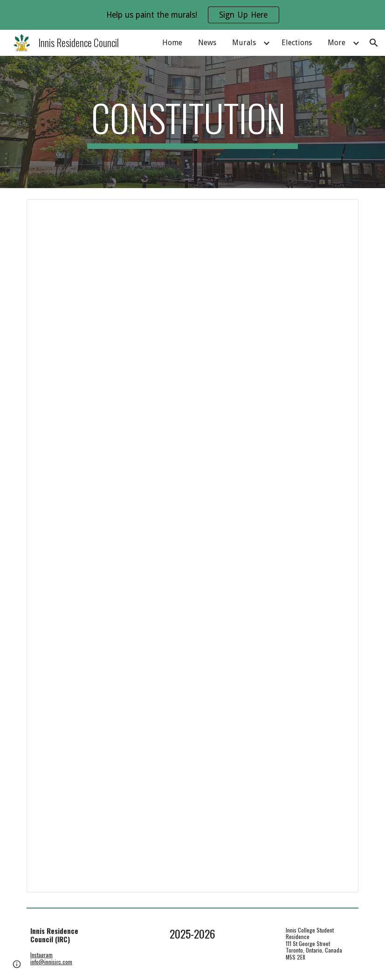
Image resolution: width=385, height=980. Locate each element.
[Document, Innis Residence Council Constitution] (192, 546)
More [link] (337, 43)
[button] (374, 43)
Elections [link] (297, 43)
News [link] (207, 43)
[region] (192, 15)
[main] (192, 122)
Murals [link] (244, 43)
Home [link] (172, 43)
